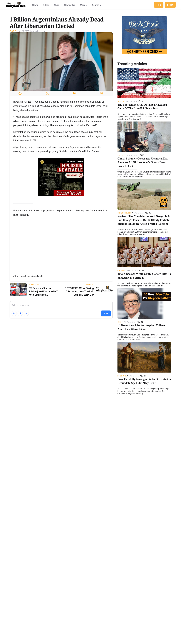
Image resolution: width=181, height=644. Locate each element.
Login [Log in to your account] (170, 5)
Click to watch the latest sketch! (28, 314)
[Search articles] (97, 5)
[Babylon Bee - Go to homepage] (16, 5)
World (13, 69)
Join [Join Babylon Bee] (159, 5)
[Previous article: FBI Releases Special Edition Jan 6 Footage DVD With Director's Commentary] (34, 328)
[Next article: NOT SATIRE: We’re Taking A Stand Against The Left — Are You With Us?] (88, 328)
